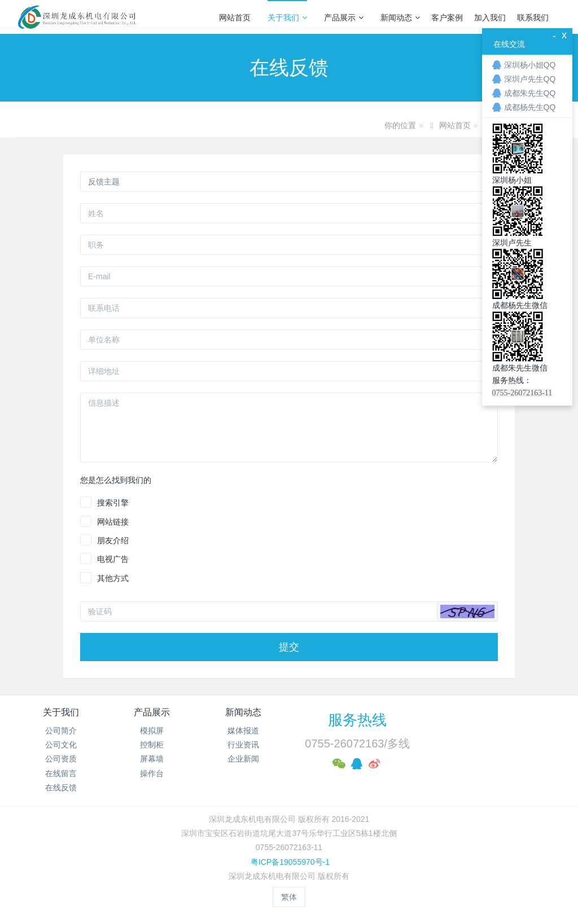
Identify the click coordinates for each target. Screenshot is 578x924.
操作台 (152, 773)
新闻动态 (400, 17)
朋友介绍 (113, 540)
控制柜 (152, 745)
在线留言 (61, 773)
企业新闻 (243, 759)
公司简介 (61, 731)
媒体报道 (243, 731)
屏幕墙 (152, 759)
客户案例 (447, 17)
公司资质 (61, 759)
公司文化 (61, 745)
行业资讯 (243, 745)
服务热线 (357, 720)
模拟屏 (152, 731)
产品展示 (344, 17)
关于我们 (287, 17)
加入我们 (490, 17)
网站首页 (235, 17)
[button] (467, 611)
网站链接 (113, 522)
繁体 (289, 897)
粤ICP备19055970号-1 (289, 862)
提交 (289, 647)
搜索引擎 (113, 503)
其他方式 (113, 578)
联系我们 (533, 17)
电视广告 (113, 559)
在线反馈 (61, 787)
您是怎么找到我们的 (116, 480)
